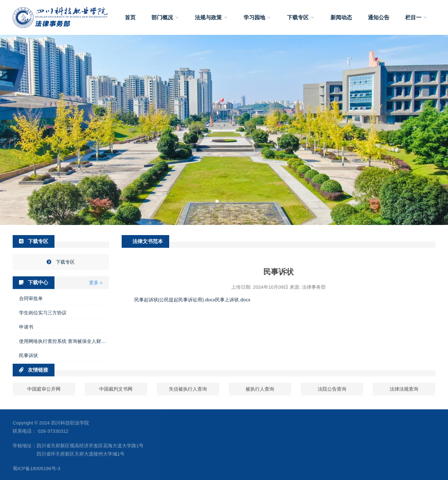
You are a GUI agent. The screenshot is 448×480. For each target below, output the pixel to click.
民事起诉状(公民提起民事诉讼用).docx (175, 320)
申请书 (26, 347)
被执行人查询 (260, 394)
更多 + (96, 303)
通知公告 (379, 17)
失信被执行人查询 (188, 394)
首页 (130, 17)
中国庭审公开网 (44, 394)
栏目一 (416, 17)
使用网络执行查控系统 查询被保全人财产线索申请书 (64, 362)
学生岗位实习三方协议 (43, 333)
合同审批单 (31, 319)
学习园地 (257, 17)
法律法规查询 (404, 394)
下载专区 (301, 17)
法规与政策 (211, 17)
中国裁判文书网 (116, 394)
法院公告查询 (332, 394)
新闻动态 (341, 17)
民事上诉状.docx (233, 320)
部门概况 (165, 17)
